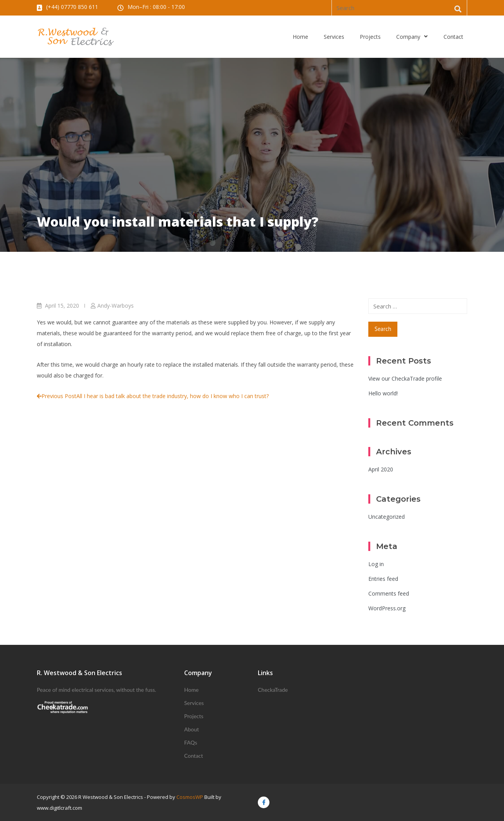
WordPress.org (387, 608)
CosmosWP (190, 797)
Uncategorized (387, 517)
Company (412, 37)
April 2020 (381, 469)
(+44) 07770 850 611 (72, 7)
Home (300, 37)
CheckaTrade (273, 690)
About (192, 729)
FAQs (191, 742)
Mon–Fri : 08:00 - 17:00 (156, 7)
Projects (370, 37)
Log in (376, 564)
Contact (453, 37)
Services (334, 37)
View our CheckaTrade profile (405, 378)
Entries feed (383, 579)
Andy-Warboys (116, 306)
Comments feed (389, 593)
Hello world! (383, 393)
